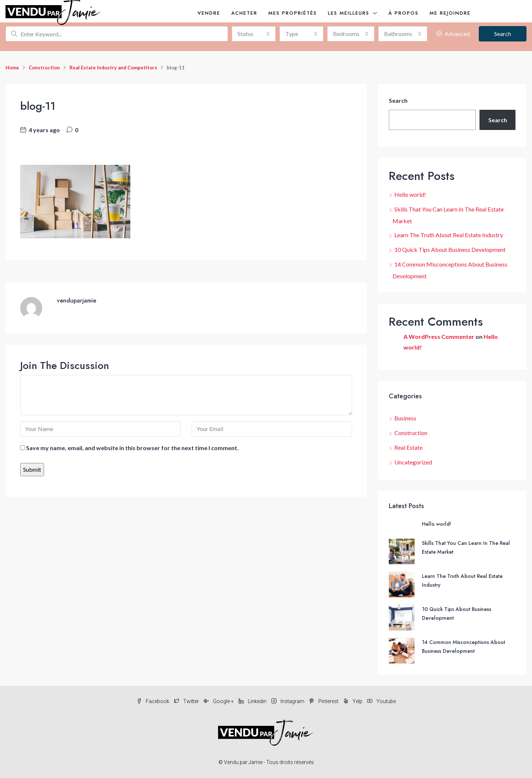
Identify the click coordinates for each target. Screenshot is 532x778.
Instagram (288, 701)
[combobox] (254, 34)
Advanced (453, 34)
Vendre (209, 13)
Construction (44, 68)
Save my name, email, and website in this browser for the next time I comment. (132, 448)
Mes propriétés (293, 13)
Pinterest (324, 701)
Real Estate (408, 447)
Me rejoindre (450, 13)
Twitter (187, 701)
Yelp (353, 701)
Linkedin (253, 701)
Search (503, 34)
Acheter (244, 13)
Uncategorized (413, 462)
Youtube (381, 701)
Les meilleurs (349, 13)
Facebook (153, 701)
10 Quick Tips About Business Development (450, 249)
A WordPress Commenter (439, 336)
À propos (403, 13)
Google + (219, 701)
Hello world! (410, 194)
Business (405, 418)
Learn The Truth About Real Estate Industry (449, 235)
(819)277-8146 (502, 13)
